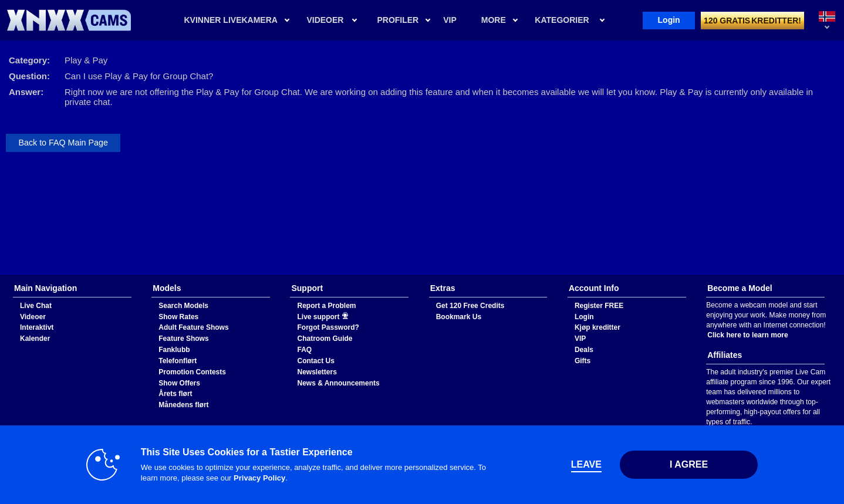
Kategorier (562, 20)
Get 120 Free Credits (470, 306)
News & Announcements (338, 383)
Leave (586, 464)
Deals (584, 350)
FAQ (304, 350)
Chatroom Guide (325, 339)
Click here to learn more (748, 335)
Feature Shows (183, 339)
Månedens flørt (183, 405)
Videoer (325, 20)
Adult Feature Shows (193, 327)
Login (669, 20)
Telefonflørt (178, 361)
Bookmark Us (459, 317)
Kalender (35, 339)
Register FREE (599, 306)
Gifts (583, 361)
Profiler (398, 20)
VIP (580, 339)
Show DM (0, 275)
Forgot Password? (328, 327)
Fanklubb (174, 350)
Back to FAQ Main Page (63, 143)
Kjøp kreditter (597, 327)
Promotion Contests (192, 372)
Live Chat (36, 306)
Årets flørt (175, 394)
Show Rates (178, 317)
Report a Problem (326, 306)
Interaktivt (37, 327)
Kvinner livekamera (230, 20)
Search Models (183, 306)
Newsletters (317, 372)
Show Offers (179, 383)
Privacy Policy (259, 478)
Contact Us (315, 361)
